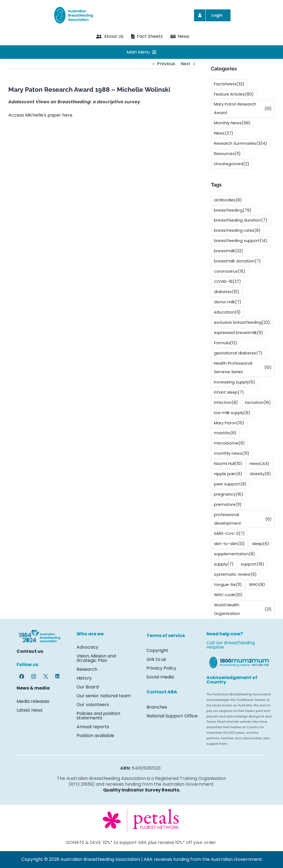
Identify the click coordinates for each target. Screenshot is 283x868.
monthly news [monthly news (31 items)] (232, 453)
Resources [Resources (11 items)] (227, 154)
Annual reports (93, 727)
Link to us (157, 659)
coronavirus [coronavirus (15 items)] (230, 271)
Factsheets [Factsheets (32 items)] (229, 84)
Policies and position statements (98, 716)
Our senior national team (104, 696)
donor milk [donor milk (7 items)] (228, 302)
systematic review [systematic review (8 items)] (235, 574)
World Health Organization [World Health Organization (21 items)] (243, 609)
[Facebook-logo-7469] (22, 676)
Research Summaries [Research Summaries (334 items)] (241, 144)
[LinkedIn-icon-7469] (58, 676)
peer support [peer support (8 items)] (230, 484)
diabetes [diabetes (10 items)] (227, 292)
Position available (95, 736)
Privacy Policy (161, 668)
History (84, 678)
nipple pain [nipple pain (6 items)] (228, 474)
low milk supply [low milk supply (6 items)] (232, 413)
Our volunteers (93, 705)
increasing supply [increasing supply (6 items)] (235, 382)
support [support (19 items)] (252, 564)
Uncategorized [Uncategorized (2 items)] (232, 164)
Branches (157, 707)
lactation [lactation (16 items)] (258, 403)
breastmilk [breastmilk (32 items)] (229, 251)
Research (87, 669)
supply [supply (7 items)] (224, 564)
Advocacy (87, 647)
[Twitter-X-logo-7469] (46, 676)
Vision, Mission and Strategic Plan (96, 658)
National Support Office (172, 716)
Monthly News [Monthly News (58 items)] (232, 123)
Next (185, 64)
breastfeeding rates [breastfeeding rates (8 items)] (237, 231)
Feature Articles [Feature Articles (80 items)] (234, 94)
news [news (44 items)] (260, 464)
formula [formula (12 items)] (226, 343)
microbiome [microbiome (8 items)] (229, 443)
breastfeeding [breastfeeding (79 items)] (233, 210)
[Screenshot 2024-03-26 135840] (141, 810)
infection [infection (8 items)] (226, 403)
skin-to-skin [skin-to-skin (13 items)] (229, 544)
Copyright (157, 650)
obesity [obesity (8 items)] (260, 474)
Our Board (88, 687)
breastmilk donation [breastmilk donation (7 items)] (237, 261)
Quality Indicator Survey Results (141, 790)
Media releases (33, 701)
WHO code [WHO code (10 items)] (228, 595)
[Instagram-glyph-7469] (34, 676)
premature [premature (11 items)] (228, 505)
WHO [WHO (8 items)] (257, 585)
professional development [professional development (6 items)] (243, 519)
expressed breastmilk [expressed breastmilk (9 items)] (239, 333)
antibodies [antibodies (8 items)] (228, 200)
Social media (160, 677)
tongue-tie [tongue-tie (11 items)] (228, 585)
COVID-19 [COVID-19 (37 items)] (227, 282)
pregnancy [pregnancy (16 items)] (229, 494)
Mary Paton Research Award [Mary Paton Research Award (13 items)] (243, 108)
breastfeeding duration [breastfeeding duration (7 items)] (241, 220)
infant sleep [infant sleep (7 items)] (229, 392)
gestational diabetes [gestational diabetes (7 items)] (238, 353)
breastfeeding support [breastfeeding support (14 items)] (241, 241)
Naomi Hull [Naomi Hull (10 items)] (228, 464)
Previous (166, 64)
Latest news (30, 710)
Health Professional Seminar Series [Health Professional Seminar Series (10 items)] (243, 368)
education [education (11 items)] (227, 312)
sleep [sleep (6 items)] (261, 544)
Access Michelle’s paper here (40, 115)
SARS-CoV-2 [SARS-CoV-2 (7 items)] (229, 534)
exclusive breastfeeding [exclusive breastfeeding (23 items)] (242, 323)
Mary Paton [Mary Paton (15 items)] (229, 423)
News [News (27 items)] (224, 133)
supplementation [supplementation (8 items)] (234, 554)
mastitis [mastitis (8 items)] (225, 433)
